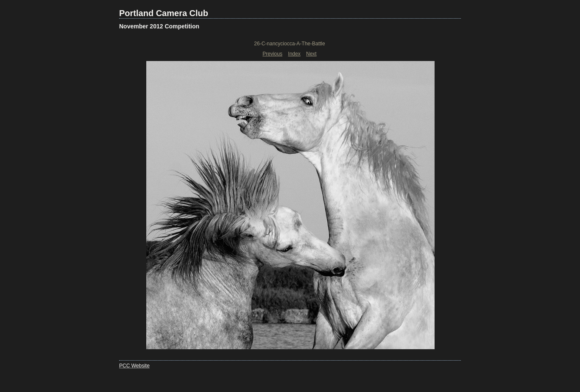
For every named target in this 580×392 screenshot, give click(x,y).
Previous (272, 54)
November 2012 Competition (159, 26)
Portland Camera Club (164, 13)
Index (294, 54)
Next (311, 54)
